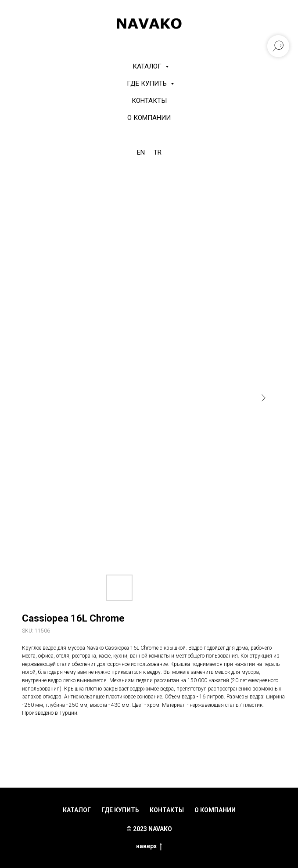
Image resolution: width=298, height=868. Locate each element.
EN (141, 152)
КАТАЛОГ (148, 66)
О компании (149, 118)
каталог (77, 810)
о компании (215, 810)
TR (158, 152)
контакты (167, 810)
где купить (120, 810)
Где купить (148, 83)
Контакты (149, 101)
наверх (149, 846)
